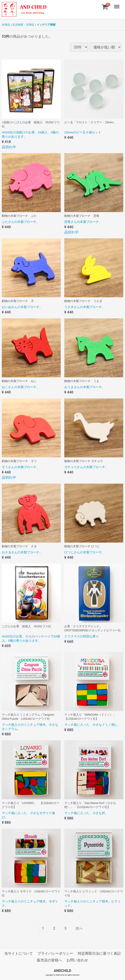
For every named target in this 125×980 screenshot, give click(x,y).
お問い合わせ (77, 960)
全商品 (6, 25)
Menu (117, 4)
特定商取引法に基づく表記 (99, 953)
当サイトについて (19, 953)
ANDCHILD (62, 971)
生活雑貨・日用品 (23, 25)
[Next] (79, 929)
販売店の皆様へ (50, 960)
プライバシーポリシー (55, 953)
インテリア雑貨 (46, 25)
